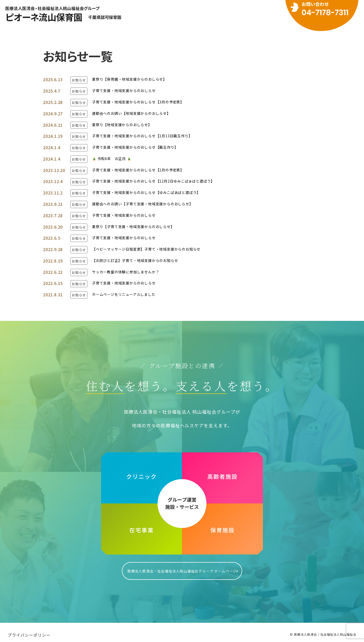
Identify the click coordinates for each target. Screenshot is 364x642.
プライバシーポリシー (29, 630)
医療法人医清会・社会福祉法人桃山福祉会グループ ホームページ (182, 568)
